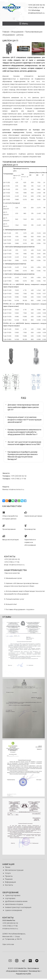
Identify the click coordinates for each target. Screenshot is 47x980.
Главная (6, 32)
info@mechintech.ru (36, 13)
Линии (8, 867)
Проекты (9, 876)
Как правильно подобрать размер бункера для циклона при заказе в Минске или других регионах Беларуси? (23, 456)
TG (29, 10)
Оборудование (17, 32)
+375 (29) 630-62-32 (36, 5)
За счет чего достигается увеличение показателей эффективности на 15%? (24, 443)
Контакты (9, 885)
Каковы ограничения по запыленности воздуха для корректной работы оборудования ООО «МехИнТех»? (24, 432)
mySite (28, 974)
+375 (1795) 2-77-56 (36, 7)
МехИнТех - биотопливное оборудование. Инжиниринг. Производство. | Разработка (24, 971)
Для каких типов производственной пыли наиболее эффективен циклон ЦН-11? (23, 407)
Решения (9, 879)
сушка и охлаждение (13, 910)
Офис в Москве (8, 944)
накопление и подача (14, 904)
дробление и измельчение (16, 901)
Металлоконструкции (14, 870)
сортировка (10, 898)
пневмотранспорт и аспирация (18, 907)
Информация (10, 882)
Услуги (8, 873)
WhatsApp (36, 10)
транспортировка (13, 895)
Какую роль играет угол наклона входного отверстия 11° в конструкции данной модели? (25, 420)
